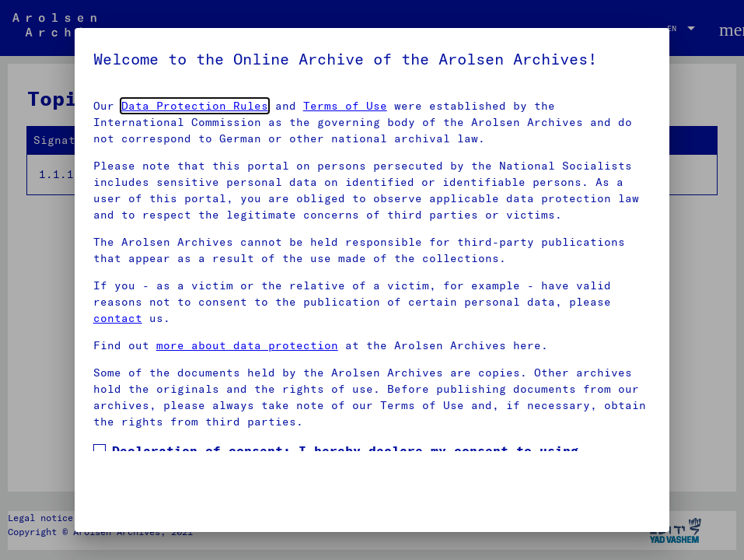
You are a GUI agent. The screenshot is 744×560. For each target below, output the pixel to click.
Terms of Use (345, 106)
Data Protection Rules (195, 106)
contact (118, 318)
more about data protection (247, 345)
